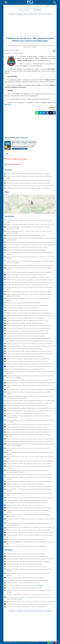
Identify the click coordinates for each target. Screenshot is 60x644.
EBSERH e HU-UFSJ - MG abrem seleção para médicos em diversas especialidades (29, 313)
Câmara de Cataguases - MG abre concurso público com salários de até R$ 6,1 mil (29, 380)
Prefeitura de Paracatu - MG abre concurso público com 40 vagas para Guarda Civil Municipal (29, 435)
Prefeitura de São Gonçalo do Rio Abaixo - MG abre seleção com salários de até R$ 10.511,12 (29, 269)
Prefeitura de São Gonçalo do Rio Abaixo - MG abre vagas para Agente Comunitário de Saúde (30, 458)
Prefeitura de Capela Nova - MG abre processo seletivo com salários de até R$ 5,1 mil (29, 344)
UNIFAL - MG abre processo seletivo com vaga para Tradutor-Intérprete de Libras (29, 272)
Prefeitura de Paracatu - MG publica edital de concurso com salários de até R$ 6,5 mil (30, 441)
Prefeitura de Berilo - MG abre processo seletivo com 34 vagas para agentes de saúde (30, 532)
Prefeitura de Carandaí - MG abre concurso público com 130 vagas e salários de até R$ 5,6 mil (31, 520)
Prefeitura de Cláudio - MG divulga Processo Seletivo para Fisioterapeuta (26, 546)
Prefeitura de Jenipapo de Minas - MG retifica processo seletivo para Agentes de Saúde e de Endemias (30, 421)
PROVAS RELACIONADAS (14, 164)
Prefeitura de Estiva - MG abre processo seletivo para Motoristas (24, 349)
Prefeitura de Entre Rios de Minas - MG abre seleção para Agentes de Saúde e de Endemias (28, 393)
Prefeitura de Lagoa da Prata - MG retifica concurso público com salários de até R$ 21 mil (31, 527)
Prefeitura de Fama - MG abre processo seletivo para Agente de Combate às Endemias (30, 498)
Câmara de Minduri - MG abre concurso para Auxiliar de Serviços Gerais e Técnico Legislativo (29, 490)
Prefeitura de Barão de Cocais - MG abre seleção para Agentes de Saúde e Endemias (29, 508)
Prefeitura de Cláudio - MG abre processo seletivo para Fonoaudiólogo (26, 336)
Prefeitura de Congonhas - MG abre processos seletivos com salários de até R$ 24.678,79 (30, 245)
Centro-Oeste (33, 14)
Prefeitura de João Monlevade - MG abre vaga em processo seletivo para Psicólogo (29, 326)
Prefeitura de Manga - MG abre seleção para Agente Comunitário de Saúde (27, 500)
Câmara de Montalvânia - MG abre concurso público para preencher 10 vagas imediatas (31, 389)
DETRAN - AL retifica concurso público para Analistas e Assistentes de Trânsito (28, 595)
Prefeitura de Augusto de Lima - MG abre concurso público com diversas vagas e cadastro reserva (28, 515)
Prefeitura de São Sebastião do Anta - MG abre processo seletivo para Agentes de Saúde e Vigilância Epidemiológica (31, 445)
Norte (41, 14)
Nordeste (48, 14)
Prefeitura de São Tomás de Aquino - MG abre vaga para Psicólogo (25, 323)
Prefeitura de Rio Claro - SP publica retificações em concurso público (28, 561)
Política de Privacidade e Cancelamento (12, 643)
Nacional (12, 14)
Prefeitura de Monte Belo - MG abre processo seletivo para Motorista (25, 356)
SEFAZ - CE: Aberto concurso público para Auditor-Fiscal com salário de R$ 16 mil (29, 604)
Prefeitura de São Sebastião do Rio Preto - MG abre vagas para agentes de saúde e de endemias (30, 253)
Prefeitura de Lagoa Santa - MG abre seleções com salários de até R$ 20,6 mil (27, 333)
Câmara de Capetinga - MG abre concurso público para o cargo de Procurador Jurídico (30, 439)
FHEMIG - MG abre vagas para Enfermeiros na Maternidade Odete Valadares (27, 285)
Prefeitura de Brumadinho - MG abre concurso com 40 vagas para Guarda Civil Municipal (31, 346)
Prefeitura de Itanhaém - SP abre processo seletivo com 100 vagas (24, 564)
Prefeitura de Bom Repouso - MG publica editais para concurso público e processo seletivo (29, 386)
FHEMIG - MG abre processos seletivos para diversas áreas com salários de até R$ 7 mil (30, 224)
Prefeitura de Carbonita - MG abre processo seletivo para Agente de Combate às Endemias (28, 511)
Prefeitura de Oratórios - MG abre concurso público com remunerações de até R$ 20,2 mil (31, 383)
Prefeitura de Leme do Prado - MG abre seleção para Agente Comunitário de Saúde (29, 475)
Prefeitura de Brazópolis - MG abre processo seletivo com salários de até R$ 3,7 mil (29, 429)
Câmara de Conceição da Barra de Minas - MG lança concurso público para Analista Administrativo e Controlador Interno (29, 397)
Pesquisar (37, 10)
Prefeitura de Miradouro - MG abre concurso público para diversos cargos (27, 427)
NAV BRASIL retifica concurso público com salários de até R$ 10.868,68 (26, 554)
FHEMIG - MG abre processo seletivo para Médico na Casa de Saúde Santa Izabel (28, 292)
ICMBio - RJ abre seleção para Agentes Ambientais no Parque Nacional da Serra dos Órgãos (29, 177)
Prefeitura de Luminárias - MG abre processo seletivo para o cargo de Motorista (28, 277)
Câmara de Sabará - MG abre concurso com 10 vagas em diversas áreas (26, 539)
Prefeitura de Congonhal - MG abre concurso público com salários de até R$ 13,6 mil (29, 403)
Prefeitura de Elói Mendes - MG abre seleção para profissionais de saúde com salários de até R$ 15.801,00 (31, 377)
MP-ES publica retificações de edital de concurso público (25, 585)
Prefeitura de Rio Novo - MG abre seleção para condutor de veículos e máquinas (28, 183)
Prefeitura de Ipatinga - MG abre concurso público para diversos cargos (26, 406)
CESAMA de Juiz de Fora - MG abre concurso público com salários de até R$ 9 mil (28, 188)
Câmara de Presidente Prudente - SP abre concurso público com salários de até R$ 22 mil (31, 559)
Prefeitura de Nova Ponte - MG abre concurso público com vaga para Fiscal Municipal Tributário (30, 453)
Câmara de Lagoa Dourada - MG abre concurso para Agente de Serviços (26, 369)
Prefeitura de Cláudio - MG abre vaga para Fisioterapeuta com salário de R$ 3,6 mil (29, 364)
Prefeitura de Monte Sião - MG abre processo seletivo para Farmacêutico (26, 250)
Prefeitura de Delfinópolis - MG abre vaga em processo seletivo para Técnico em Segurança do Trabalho (28, 228)
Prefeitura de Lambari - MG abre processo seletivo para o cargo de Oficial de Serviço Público (29, 221)
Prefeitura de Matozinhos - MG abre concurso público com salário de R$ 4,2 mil (28, 424)
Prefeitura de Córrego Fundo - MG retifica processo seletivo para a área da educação (29, 354)
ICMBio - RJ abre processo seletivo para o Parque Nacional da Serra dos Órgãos (28, 174)
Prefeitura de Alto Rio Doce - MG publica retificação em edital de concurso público (29, 487)
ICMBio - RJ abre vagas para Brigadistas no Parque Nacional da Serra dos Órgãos (29, 181)
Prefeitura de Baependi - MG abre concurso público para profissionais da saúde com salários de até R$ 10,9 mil (30, 524)
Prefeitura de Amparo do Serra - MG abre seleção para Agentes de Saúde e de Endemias (30, 401)
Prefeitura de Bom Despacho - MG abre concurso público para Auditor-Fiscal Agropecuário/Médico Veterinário (27, 471)
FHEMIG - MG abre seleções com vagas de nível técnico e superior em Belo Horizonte (29, 315)
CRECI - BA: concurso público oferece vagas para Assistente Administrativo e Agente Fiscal (31, 602)
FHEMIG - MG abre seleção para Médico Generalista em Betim (23, 303)
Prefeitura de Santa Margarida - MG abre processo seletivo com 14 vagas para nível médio (29, 494)
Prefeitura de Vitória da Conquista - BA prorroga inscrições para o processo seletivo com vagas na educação (30, 598)
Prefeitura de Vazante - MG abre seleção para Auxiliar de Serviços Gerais (26, 236)
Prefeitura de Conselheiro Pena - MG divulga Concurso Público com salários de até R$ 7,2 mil (31, 543)
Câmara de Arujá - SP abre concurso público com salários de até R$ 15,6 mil (27, 556)
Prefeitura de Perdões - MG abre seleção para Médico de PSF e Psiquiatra (26, 310)
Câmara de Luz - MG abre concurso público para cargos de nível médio (26, 413)
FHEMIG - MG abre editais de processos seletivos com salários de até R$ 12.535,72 (29, 282)
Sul (25, 14)
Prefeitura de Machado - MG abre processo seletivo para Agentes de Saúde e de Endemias (28, 299)
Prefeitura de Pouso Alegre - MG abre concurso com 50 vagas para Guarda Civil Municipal (28, 449)
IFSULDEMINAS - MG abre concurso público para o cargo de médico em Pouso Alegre (30, 341)
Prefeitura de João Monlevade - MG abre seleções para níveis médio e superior (28, 321)
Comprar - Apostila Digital (20, 149)
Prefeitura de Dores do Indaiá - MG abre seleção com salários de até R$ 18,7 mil (28, 359)
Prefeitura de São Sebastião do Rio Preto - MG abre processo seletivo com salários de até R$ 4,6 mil (31, 258)
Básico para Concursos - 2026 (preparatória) (24, 141)
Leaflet (40, 213)
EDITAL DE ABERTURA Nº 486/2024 (17, 159)
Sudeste (19, 14)
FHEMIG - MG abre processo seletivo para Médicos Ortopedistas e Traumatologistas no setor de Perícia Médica (30, 262)
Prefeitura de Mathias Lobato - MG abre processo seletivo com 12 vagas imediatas (29, 464)
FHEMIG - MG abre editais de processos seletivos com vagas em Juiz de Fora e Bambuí (30, 186)
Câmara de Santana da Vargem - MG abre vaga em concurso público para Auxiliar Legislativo (29, 478)
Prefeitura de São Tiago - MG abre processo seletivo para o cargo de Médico (27, 247)
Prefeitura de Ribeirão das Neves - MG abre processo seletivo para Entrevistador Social (30, 242)
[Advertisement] (19, 26)
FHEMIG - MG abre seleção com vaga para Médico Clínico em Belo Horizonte (27, 305)
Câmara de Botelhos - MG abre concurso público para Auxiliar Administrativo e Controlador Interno (28, 417)
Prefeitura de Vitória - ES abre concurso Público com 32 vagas (23, 583)
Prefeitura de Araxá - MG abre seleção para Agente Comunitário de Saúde (27, 361)
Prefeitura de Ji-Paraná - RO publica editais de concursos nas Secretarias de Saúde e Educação (29, 591)
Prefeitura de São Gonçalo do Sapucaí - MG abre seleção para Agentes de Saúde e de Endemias (29, 467)
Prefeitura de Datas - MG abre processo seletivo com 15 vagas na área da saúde (28, 530)
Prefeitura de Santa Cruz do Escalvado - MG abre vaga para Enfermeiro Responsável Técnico (29, 288)
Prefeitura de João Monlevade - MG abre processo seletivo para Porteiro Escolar (28, 328)
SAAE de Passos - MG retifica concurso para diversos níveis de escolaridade (27, 503)
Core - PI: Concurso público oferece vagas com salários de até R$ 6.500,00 (26, 607)
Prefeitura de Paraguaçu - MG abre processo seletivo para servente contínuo (27, 331)
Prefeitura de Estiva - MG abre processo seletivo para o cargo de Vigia (25, 318)
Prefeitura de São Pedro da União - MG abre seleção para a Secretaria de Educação (29, 351)
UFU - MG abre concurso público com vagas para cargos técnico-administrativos (28, 366)
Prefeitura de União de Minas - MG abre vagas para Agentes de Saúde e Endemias (29, 411)
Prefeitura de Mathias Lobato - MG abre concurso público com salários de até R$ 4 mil (30, 461)
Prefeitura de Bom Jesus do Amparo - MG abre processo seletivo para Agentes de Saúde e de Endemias (31, 372)
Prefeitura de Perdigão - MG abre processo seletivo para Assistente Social (26, 275)
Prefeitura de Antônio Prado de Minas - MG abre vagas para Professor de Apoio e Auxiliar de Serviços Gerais (31, 239)
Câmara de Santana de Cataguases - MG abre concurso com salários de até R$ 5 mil (29, 481)
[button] (6, 2)
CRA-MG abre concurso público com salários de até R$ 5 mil (23, 308)
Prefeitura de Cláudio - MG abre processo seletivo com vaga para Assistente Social (29, 338)
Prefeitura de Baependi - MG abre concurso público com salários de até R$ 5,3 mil (29, 432)
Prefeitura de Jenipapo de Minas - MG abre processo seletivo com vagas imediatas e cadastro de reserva (29, 232)
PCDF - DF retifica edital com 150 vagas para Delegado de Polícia (24, 588)
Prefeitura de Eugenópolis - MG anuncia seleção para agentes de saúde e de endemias (30, 265)
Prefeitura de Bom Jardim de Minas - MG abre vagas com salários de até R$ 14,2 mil (29, 408)
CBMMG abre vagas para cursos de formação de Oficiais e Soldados (25, 484)
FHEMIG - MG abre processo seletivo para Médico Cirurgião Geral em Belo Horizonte (29, 280)
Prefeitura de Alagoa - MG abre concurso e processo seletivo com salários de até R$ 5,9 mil (30, 536)
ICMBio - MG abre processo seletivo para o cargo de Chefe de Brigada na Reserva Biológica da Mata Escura (28, 295)
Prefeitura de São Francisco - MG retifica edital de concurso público (25, 505)
